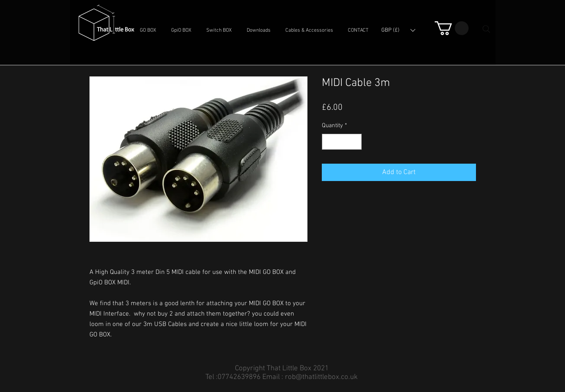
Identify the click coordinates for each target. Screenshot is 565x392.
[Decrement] (329, 142)
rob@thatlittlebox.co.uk (321, 377)
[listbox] (398, 30)
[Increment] (355, 142)
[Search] (486, 29)
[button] (148, 30)
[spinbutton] (342, 142)
